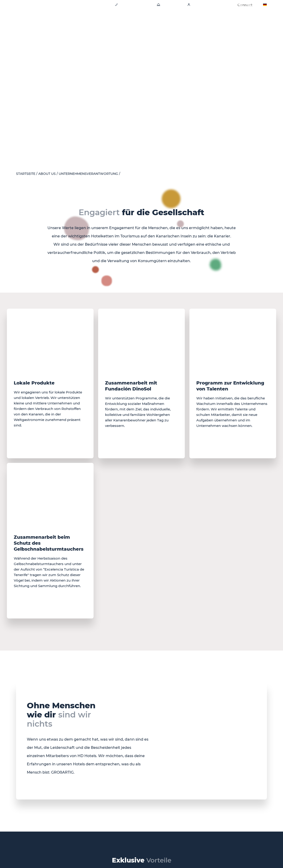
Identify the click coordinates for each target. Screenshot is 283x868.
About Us (47, 174)
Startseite (26, 174)
